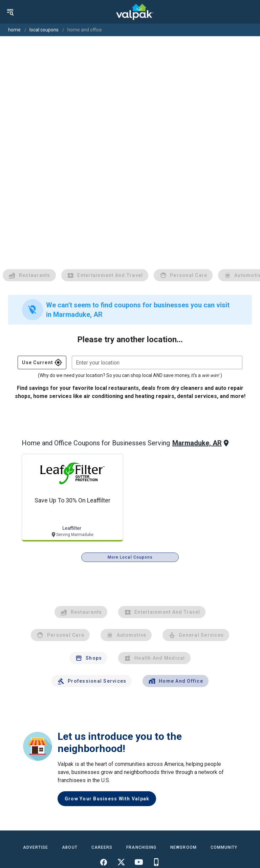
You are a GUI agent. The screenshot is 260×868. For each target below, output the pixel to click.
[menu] (10, 12)
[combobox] (157, 362)
